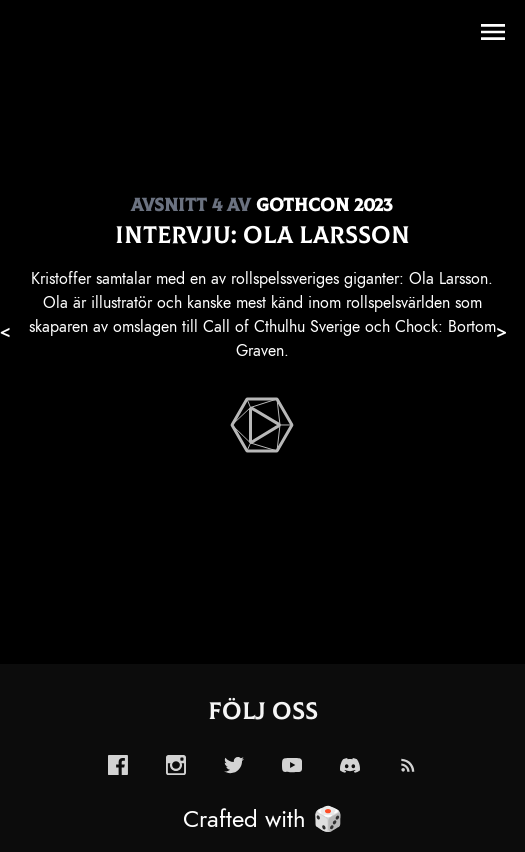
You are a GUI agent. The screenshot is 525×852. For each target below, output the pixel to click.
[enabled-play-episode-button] (262, 425)
